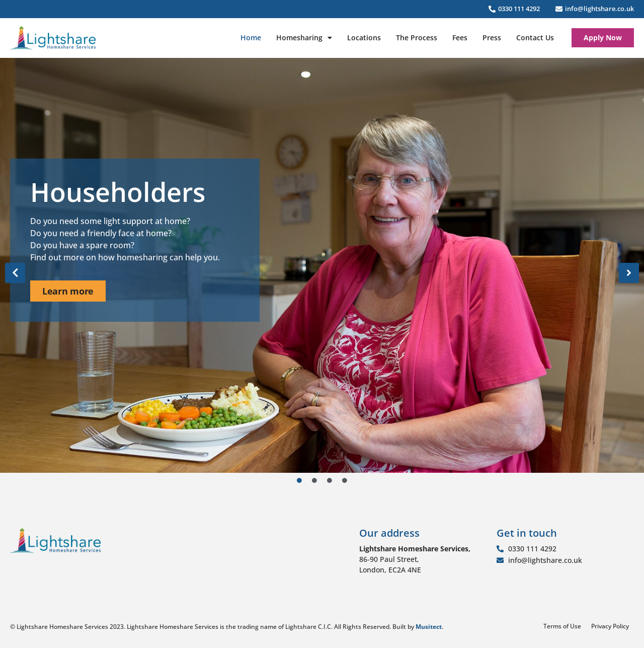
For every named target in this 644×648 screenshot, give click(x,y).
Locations (364, 38)
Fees (460, 38)
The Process (417, 38)
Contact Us (535, 38)
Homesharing (304, 38)
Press (492, 38)
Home (251, 38)
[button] (15, 273)
